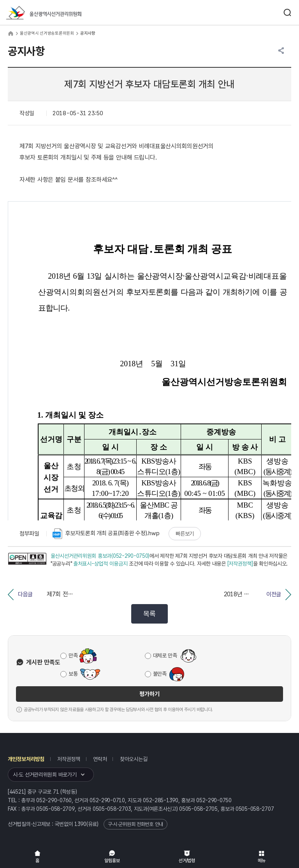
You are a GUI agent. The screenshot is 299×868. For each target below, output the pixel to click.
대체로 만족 (165, 655)
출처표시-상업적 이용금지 (100, 564)
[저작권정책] (240, 564)
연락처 (100, 759)
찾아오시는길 (134, 759)
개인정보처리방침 (26, 759)
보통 (73, 674)
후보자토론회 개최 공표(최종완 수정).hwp (106, 534)
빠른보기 (185, 534)
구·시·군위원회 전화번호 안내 (135, 824)
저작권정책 (69, 759)
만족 (73, 655)
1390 (80, 824)
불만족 (160, 674)
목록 (149, 614)
